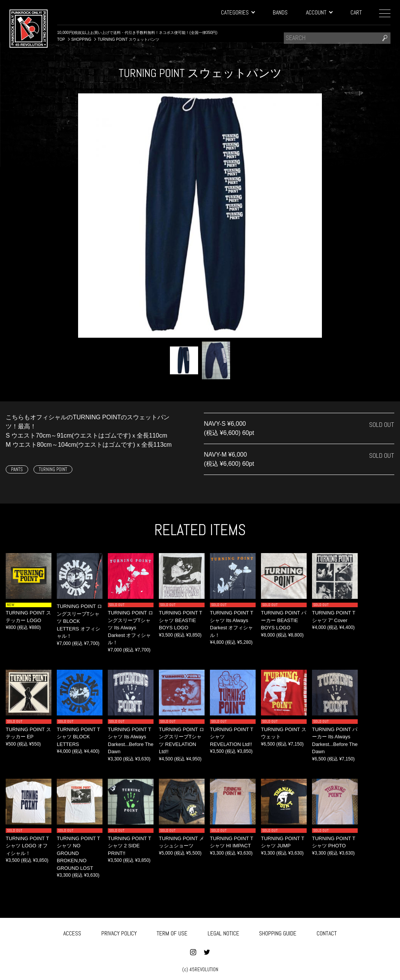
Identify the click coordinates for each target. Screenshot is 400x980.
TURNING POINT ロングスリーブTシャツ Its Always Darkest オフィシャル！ (130, 628)
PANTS (17, 469)
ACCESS (72, 932)
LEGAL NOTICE (223, 932)
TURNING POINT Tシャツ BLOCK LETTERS (78, 737)
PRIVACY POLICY (119, 932)
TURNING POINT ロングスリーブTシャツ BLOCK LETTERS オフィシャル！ (79, 621)
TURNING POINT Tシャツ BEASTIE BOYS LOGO (181, 620)
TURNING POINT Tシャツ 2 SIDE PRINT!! (130, 846)
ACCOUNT (319, 12)
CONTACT (327, 932)
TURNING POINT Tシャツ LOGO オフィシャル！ (27, 846)
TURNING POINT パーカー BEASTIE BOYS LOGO (284, 620)
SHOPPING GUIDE (278, 932)
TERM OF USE (172, 932)
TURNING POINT (53, 469)
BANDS (280, 12)
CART (356, 12)
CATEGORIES (238, 12)
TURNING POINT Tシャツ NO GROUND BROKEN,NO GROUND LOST (78, 853)
